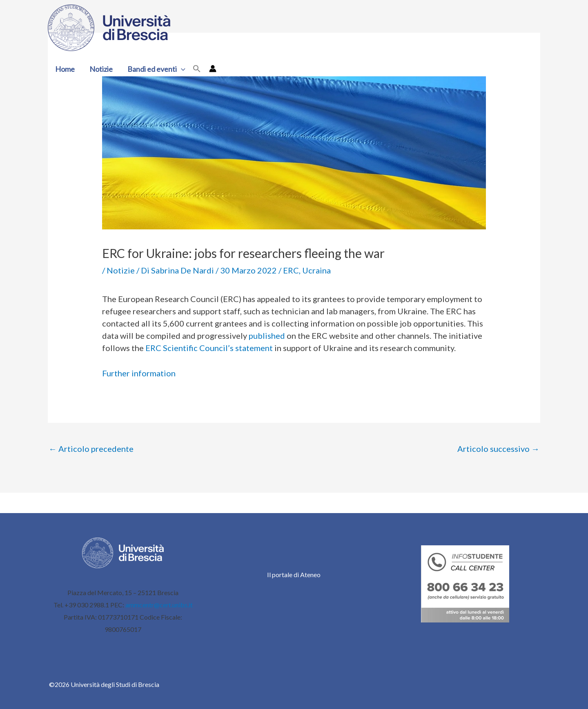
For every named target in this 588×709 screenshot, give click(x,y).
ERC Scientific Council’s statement (209, 348)
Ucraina (316, 270)
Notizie (101, 69)
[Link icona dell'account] (213, 69)
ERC (291, 270)
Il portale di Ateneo (294, 575)
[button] (181, 69)
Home (65, 69)
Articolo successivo (498, 449)
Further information (139, 373)
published (267, 336)
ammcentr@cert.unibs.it (159, 605)
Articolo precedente (91, 449)
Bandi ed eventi (156, 69)
